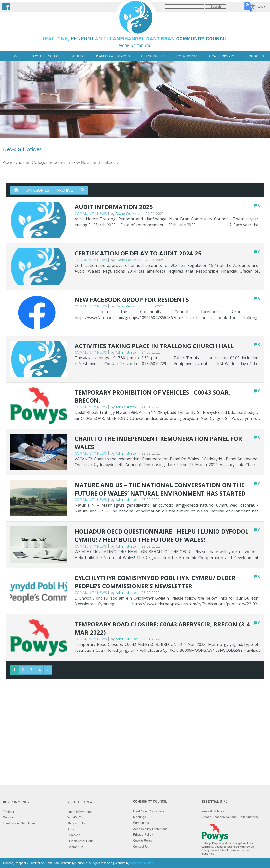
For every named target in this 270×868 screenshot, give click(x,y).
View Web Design (142, 863)
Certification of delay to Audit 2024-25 (138, 253)
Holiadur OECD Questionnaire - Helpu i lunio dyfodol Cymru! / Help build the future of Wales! (162, 535)
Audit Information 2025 (114, 207)
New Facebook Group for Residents (132, 300)
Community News (91, 213)
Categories (37, 190)
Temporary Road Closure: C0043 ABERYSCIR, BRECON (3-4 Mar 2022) (162, 628)
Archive (65, 190)
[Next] (48, 670)
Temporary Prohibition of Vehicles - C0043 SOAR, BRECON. (152, 396)
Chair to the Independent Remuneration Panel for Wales (158, 443)
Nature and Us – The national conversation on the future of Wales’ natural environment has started (160, 489)
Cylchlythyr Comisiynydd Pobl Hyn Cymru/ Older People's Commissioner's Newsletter (155, 582)
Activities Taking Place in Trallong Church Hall (154, 346)
